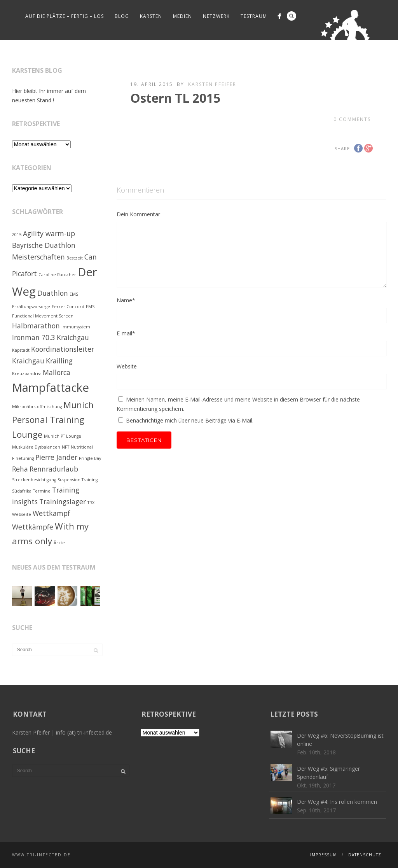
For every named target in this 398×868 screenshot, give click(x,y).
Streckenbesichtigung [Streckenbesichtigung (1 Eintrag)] (34, 480)
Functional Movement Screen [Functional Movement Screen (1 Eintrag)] (43, 316)
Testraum (254, 16)
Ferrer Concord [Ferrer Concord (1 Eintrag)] (68, 307)
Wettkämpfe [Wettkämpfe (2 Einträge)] (33, 527)
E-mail (126, 333)
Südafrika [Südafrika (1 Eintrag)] (22, 491)
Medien (182, 16)
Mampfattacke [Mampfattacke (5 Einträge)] (51, 388)
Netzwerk (216, 16)
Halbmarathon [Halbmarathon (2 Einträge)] (36, 326)
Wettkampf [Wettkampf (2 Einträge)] (51, 513)
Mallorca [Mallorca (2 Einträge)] (57, 372)
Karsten (151, 16)
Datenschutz (365, 855)
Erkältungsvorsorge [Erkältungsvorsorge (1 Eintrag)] (31, 307)
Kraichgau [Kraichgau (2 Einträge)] (28, 361)
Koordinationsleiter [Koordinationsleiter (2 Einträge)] (63, 349)
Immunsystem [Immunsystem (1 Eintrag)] (76, 327)
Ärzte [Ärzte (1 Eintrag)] (59, 543)
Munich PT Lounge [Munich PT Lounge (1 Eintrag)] (63, 436)
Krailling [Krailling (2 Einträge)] (59, 361)
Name (126, 300)
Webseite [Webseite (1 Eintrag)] (22, 514)
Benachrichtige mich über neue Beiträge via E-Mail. (190, 420)
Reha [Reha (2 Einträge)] (20, 469)
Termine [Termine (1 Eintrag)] (42, 491)
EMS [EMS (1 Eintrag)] (74, 294)
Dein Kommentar (138, 214)
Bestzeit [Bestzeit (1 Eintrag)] (75, 258)
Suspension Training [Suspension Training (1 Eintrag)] (78, 480)
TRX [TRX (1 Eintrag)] (91, 503)
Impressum (324, 855)
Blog (122, 16)
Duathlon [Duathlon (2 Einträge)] (53, 293)
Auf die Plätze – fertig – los (65, 16)
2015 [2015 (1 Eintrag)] (17, 235)
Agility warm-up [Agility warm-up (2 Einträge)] (49, 233)
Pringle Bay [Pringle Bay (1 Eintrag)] (90, 458)
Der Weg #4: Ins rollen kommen (337, 802)
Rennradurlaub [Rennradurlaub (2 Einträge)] (54, 469)
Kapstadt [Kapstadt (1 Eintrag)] (21, 350)
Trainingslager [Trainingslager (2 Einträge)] (63, 502)
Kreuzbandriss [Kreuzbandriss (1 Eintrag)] (27, 374)
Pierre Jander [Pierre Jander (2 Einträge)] (56, 457)
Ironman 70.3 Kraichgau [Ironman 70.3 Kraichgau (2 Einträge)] (51, 337)
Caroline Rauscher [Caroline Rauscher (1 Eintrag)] (57, 275)
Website (127, 366)
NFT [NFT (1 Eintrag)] (65, 447)
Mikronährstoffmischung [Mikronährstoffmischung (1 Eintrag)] (37, 407)
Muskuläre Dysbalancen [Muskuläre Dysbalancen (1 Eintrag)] (36, 447)
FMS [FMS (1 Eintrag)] (90, 307)
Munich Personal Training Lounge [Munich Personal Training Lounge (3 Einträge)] (53, 420)
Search (292, 16)
